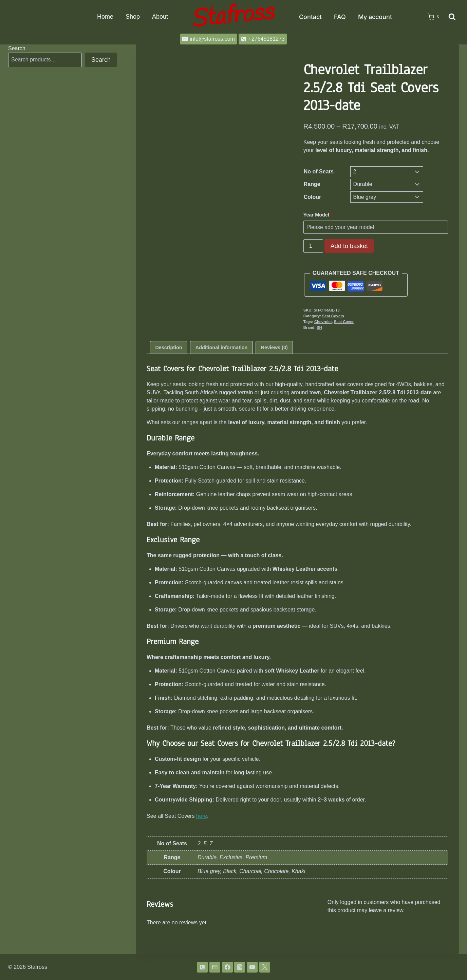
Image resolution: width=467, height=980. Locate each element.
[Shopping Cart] (431, 17)
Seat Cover (344, 322)
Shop (133, 17)
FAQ (340, 17)
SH (319, 327)
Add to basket (349, 246)
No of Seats (319, 172)
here (202, 816)
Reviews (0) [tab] (274, 347)
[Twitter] (265, 967)
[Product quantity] (313, 246)
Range (312, 184)
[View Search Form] (452, 17)
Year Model (319, 215)
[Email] (215, 967)
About (160, 17)
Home (105, 17)
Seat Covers (333, 316)
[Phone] (202, 967)
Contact (310, 17)
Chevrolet (323, 322)
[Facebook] (227, 967)
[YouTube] (252, 967)
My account (375, 17)
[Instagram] (240, 967)
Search (17, 48)
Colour (313, 197)
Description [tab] (169, 347)
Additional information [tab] (221, 347)
